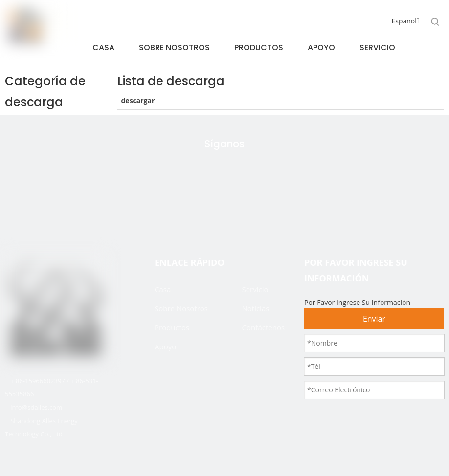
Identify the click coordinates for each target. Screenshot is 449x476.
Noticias (255, 308)
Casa (163, 289)
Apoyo (165, 346)
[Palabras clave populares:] (435, 22)
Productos (172, 327)
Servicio (255, 289)
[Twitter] (183, 209)
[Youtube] (269, 209)
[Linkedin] (245, 209)
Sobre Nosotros (181, 308)
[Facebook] (214, 209)
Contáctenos (263, 327)
